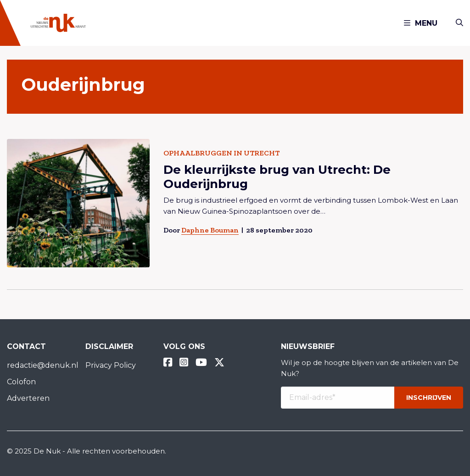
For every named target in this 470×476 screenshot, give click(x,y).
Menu (421, 23)
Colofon (21, 382)
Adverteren (28, 398)
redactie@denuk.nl (39, 365)
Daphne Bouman (210, 230)
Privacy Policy (111, 365)
